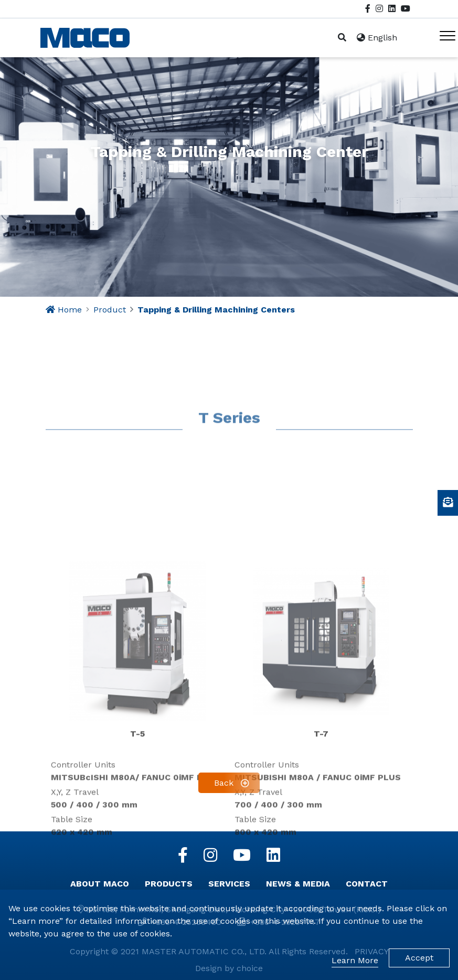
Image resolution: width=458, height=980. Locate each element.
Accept (419, 958)
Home (70, 310)
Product (110, 310)
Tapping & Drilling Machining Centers (216, 310)
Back (224, 783)
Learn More (355, 960)
